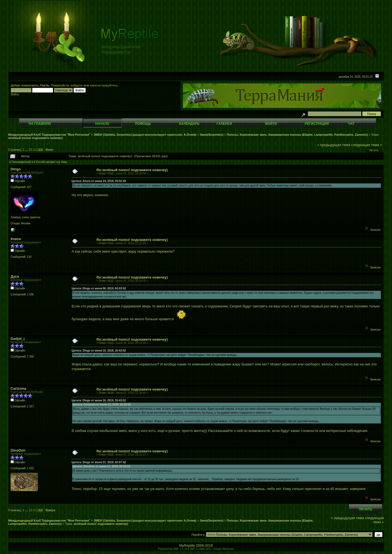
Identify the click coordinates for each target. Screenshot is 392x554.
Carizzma (18, 388)
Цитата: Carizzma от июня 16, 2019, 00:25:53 (102, 405)
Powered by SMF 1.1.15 (173, 549)
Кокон (16, 239)
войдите (77, 85)
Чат (351, 124)
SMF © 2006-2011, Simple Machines (212, 549)
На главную (40, 124)
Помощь (143, 124)
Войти (271, 124)
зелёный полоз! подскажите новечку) (35, 138)
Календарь (189, 124)
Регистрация (317, 124)
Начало (102, 124)
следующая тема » (367, 145)
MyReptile (187, 545)
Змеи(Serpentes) (212, 135)
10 (31, 149)
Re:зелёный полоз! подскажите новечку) (132, 170)
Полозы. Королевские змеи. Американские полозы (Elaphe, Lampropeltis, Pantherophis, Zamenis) (297, 135)
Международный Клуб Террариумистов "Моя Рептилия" (49, 135)
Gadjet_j (18, 339)
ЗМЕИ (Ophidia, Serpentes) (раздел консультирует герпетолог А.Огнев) (145, 135)
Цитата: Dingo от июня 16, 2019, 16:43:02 (99, 351)
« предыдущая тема (334, 145)
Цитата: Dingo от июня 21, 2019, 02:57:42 (99, 462)
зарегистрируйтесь (104, 85)
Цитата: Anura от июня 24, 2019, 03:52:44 (99, 181)
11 (35, 149)
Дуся (15, 276)
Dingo (16, 169)
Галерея (224, 124)
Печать (374, 150)
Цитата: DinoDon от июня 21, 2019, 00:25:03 (101, 466)
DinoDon (18, 450)
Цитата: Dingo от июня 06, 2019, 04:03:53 (99, 288)
